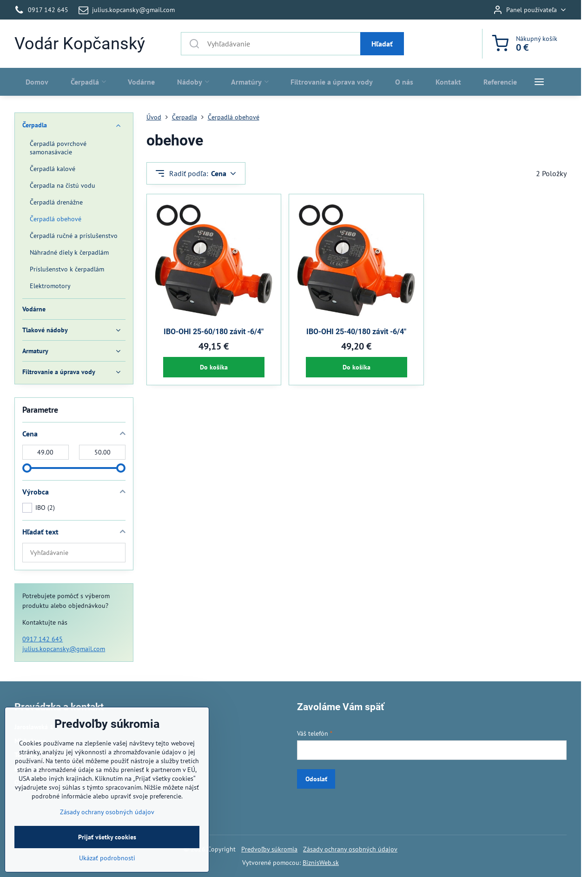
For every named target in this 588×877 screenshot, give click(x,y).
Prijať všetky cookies (107, 857)
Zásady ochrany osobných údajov (350, 849)
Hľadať (382, 44)
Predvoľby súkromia (269, 849)
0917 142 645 (43, 639)
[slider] (27, 468)
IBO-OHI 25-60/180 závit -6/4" (214, 332)
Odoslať (316, 779)
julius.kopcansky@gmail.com (64, 649)
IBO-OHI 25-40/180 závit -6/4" (356, 332)
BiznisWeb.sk (321, 863)
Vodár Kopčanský (80, 44)
